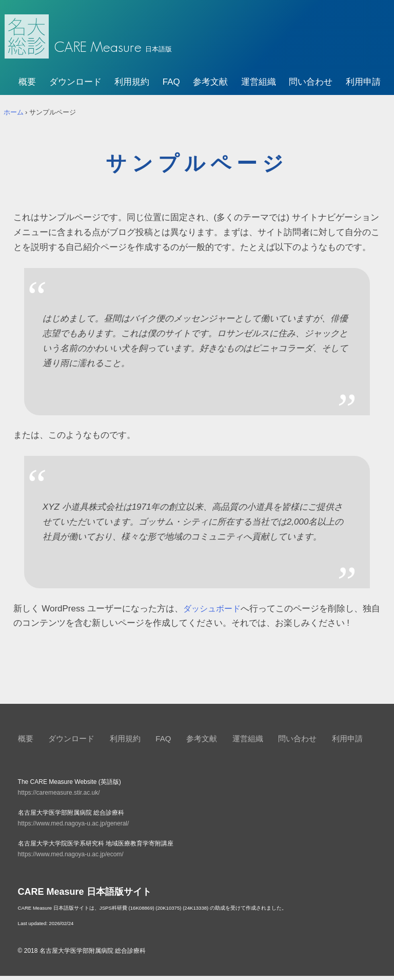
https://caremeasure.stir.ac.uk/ (59, 797)
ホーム (14, 116)
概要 (27, 87)
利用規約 (132, 87)
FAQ (171, 87)
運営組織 (259, 87)
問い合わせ (311, 87)
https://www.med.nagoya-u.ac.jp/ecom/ (71, 859)
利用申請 (363, 87)
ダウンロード (75, 87)
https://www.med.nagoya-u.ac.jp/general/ (74, 828)
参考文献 (210, 87)
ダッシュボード (214, 613)
